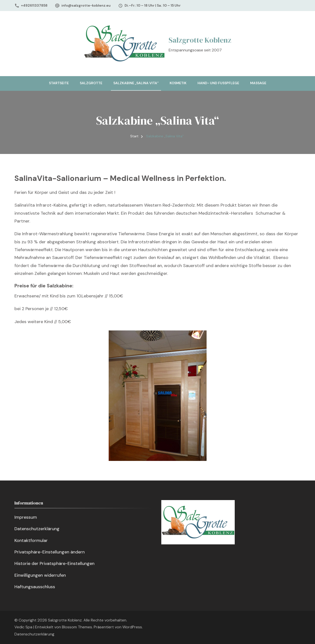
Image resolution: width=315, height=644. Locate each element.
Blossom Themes (77, 627)
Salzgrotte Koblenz (200, 40)
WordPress (132, 627)
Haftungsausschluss (35, 587)
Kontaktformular (31, 540)
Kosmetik (178, 83)
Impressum (26, 517)
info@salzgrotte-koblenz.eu (86, 5)
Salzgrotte (91, 83)
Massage (258, 83)
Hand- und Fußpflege (218, 83)
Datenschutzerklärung (37, 529)
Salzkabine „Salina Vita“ (136, 83)
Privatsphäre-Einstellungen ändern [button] (50, 552)
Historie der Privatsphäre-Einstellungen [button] (54, 563)
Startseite (59, 83)
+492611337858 (34, 5)
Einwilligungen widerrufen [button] (40, 575)
